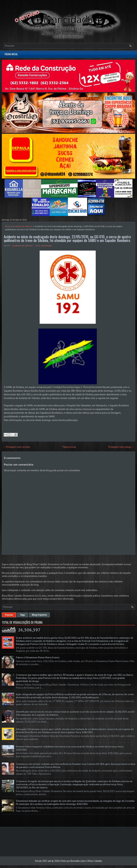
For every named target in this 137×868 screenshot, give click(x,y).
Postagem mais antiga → (121, 447)
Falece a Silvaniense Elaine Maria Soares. (38, 658)
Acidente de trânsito (23, 226)
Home (8, 226)
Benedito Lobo (78, 861)
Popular (9, 615)
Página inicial (11, 54)
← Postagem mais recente (16, 447)
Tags (23, 615)
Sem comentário (44, 246)
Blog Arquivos (39, 615)
